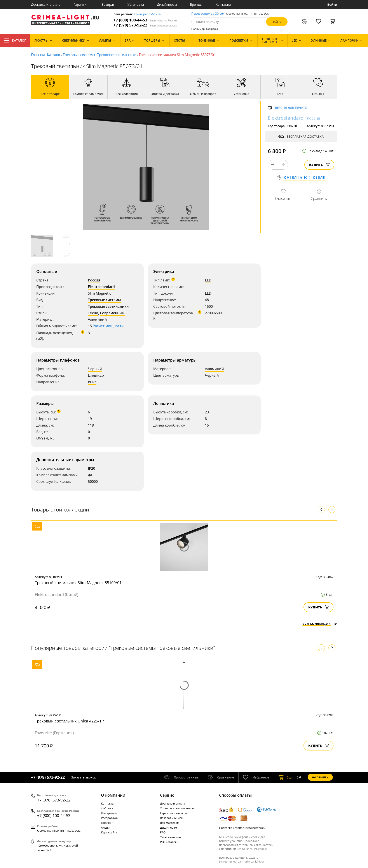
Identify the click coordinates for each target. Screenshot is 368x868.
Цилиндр (96, 375)
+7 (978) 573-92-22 (145, 25)
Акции (105, 828)
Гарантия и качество (174, 813)
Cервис (167, 795)
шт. (286, 777)
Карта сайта (109, 832)
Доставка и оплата (46, 4)
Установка (136, 4)
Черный (95, 369)
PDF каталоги (169, 842)
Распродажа (109, 818)
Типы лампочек (171, 837)
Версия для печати (291, 108)
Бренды (196, 4)
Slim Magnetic (99, 293)
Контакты (223, 4)
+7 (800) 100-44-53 (145, 20)
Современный (112, 313)
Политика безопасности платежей (242, 828)
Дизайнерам (167, 4)
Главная (38, 55)
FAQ (163, 832)
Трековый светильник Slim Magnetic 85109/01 (78, 583)
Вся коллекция (320, 624)
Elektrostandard (101, 287)
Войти (332, 4)
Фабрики (107, 808)
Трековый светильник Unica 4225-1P (69, 721)
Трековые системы (79, 55)
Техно (93, 313)
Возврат (108, 4)
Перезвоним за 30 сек (208, 14)
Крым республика (147, 14)
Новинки (107, 823)
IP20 (92, 468)
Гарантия (81, 4)
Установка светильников (177, 808)
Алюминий (97, 319)
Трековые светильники (117, 55)
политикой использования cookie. (244, 849)
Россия (94, 280)
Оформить (320, 777)
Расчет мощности (108, 326)
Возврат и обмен (172, 818)
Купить (319, 165)
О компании (113, 795)
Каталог (15, 40)
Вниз (92, 382)
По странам (109, 813)
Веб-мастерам (170, 823)
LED (208, 280)
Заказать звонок (84, 777)
